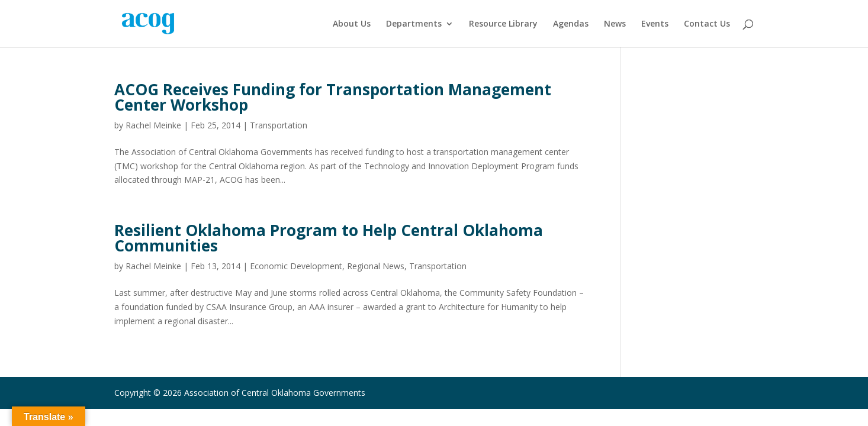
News (615, 24)
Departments (414, 24)
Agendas (571, 24)
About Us (352, 24)
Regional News (376, 266)
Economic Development (296, 266)
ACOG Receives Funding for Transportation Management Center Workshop (333, 97)
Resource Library (503, 24)
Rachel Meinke (153, 125)
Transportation (279, 125)
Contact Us (707, 24)
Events (655, 24)
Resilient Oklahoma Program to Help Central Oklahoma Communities (329, 238)
